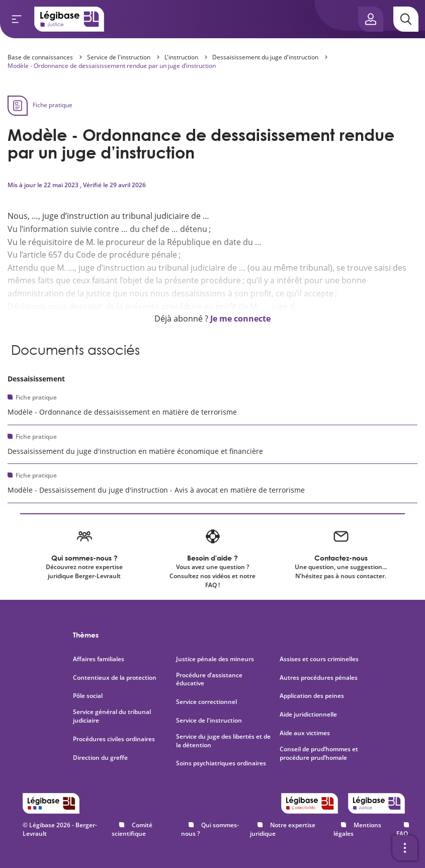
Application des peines (312, 696)
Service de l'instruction (119, 57)
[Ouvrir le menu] (17, 19)
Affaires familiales (99, 659)
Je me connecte (240, 319)
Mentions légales (357, 829)
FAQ (402, 834)
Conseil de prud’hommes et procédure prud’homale (319, 754)
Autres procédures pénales (319, 678)
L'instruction (181, 57)
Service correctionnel (206, 702)
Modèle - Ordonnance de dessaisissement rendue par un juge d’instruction (112, 66)
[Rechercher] (406, 19)
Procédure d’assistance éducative (209, 680)
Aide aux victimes (305, 733)
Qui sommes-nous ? (210, 829)
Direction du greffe (100, 758)
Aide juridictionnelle (308, 715)
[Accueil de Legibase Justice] (69, 19)
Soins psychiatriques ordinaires (221, 763)
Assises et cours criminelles (319, 659)
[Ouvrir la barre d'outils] (405, 848)
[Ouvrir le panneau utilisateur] (371, 19)
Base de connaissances (40, 57)
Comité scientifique (132, 829)
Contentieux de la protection (115, 678)
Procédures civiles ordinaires (114, 739)
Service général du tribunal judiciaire (112, 716)
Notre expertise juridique (283, 829)
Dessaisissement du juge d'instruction (265, 57)
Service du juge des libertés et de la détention (223, 741)
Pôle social (88, 696)
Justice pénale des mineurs (215, 659)
